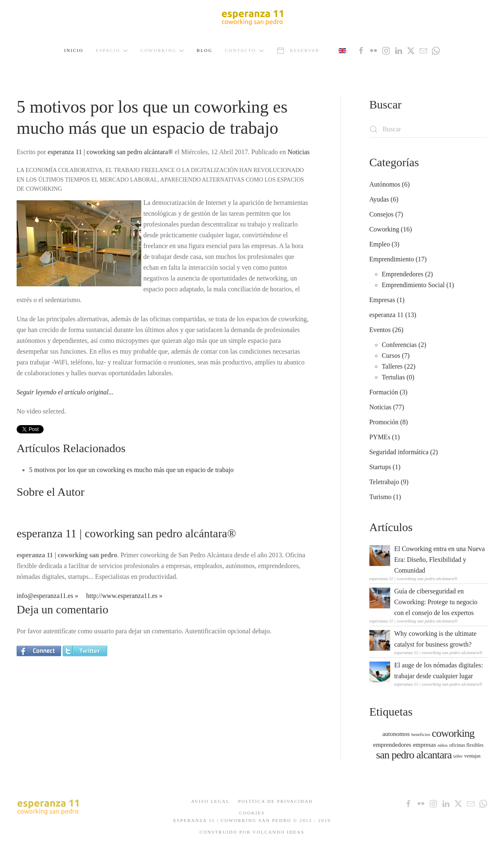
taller (458, 756)
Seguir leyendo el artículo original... (65, 392)
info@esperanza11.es (45, 596)
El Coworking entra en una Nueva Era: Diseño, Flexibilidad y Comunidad (440, 560)
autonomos (396, 734)
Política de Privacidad (275, 801)
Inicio (74, 50)
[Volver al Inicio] (252, 17)
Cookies (252, 813)
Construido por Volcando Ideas (252, 832)
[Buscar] (428, 129)
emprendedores (392, 745)
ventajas (472, 756)
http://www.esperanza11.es (122, 596)
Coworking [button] (162, 50)
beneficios (421, 734)
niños (443, 745)
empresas (425, 745)
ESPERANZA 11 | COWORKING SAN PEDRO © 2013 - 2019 (252, 820)
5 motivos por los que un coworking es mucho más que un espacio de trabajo (131, 470)
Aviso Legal (210, 801)
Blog (204, 50)
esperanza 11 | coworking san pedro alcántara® (111, 152)
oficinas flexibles (466, 745)
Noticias (299, 152)
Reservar (298, 51)
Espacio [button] (112, 50)
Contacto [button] (244, 50)
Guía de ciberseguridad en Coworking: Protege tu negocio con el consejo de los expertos (436, 602)
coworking (453, 733)
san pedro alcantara (414, 755)
